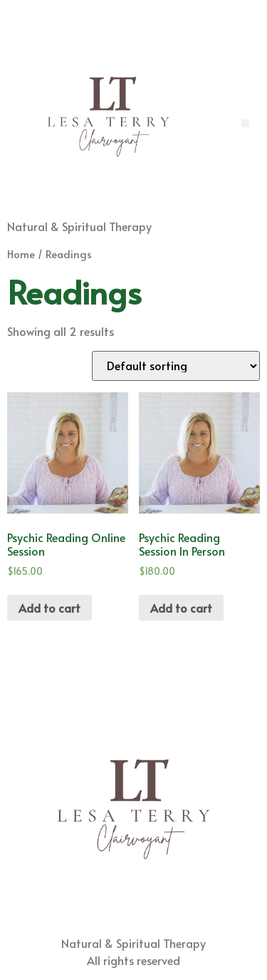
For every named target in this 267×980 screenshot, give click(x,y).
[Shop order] (176, 366)
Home (21, 254)
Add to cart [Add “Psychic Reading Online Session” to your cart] (49, 608)
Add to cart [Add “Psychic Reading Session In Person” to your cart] (181, 608)
